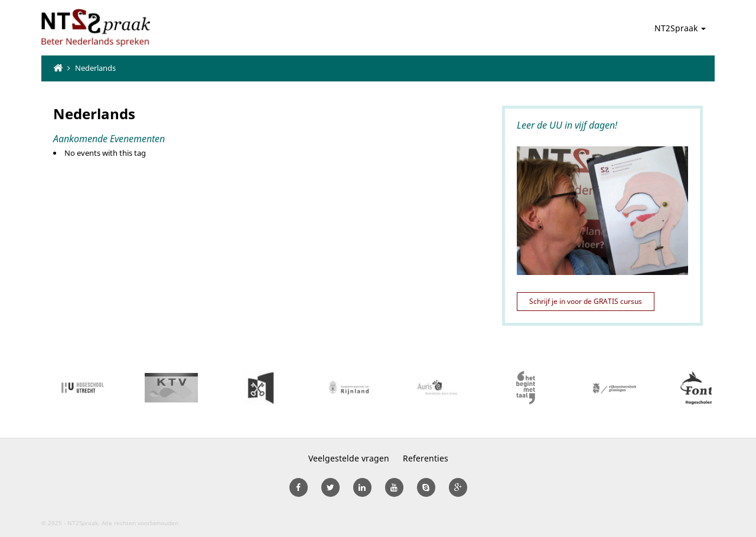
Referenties (426, 458)
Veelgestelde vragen (349, 458)
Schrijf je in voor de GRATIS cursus (586, 301)
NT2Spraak (680, 28)
